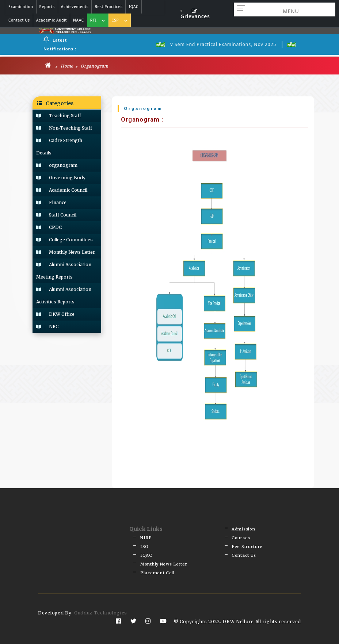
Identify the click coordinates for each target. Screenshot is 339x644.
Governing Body (61, 178)
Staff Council (56, 215)
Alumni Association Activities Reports (64, 296)
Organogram (92, 66)
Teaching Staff (59, 116)
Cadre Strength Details (59, 147)
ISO (144, 547)
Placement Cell (157, 573)
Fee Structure (247, 547)
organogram (57, 165)
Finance (51, 202)
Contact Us (244, 555)
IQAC (146, 555)
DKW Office (55, 314)
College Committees (64, 240)
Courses (241, 538)
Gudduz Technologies (101, 613)
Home (64, 66)
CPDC (49, 227)
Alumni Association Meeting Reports (64, 271)
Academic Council (62, 190)
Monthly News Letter (66, 252)
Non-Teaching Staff (64, 128)
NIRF (146, 538)
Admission (243, 529)
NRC (47, 327)
